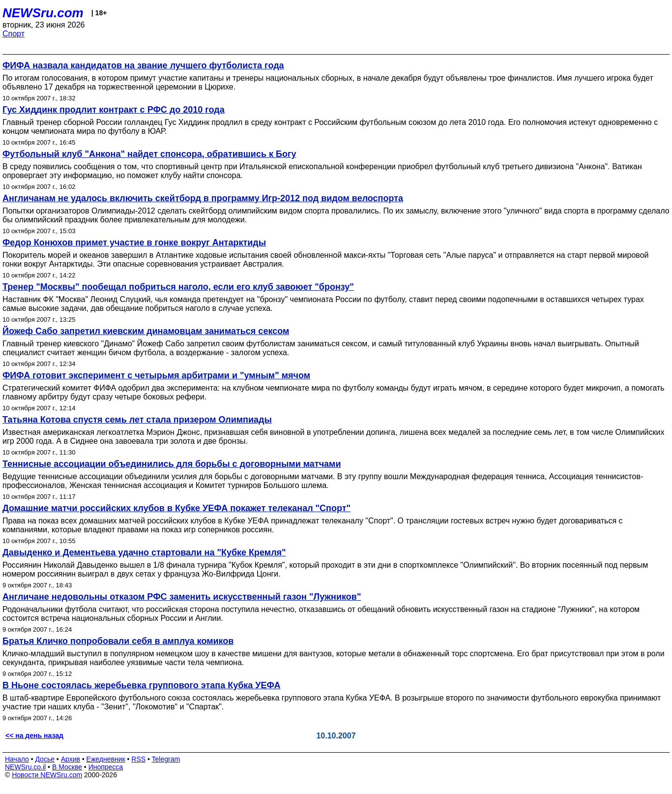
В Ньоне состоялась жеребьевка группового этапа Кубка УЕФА (141, 685)
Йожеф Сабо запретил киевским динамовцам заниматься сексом (146, 331)
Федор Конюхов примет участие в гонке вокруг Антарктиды (134, 243)
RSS (138, 759)
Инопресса (106, 767)
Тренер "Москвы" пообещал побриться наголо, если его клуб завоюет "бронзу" (178, 287)
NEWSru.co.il (25, 767)
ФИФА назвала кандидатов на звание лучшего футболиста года (143, 65)
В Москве (67, 767)
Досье (45, 759)
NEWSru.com (43, 13)
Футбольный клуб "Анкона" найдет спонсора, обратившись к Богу (149, 154)
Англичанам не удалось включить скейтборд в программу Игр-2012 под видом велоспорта (203, 198)
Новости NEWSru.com (47, 775)
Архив (71, 759)
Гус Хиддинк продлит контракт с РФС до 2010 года (114, 110)
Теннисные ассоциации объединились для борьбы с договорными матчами (172, 464)
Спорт (14, 34)
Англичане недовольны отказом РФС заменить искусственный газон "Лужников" (182, 597)
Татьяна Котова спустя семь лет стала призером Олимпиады (137, 420)
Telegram (166, 759)
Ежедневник (106, 759)
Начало (17, 759)
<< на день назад (34, 735)
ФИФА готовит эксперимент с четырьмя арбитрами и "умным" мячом (156, 375)
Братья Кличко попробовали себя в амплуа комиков (118, 641)
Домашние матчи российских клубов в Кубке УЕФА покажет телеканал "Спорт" (176, 508)
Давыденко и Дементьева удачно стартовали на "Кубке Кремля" (144, 552)
